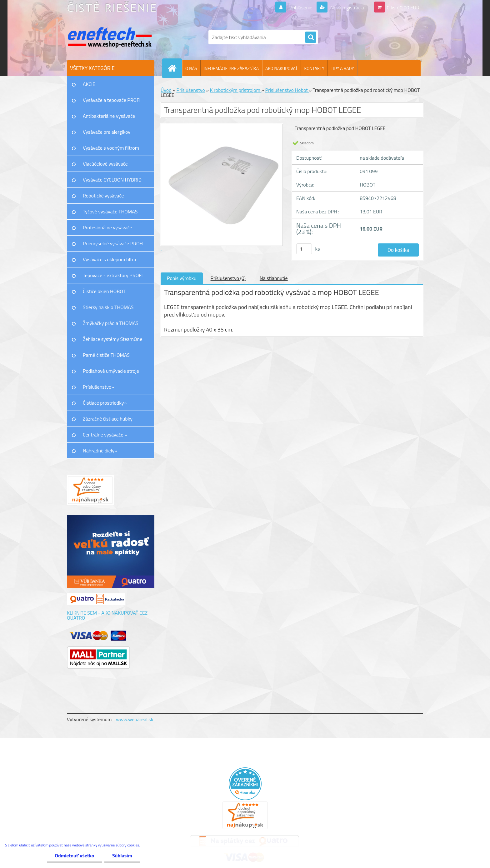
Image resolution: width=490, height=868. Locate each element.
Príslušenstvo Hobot (287, 90)
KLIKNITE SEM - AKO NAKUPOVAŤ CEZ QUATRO (107, 615)
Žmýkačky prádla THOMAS (111, 323)
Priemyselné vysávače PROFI (113, 243)
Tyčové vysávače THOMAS (110, 212)
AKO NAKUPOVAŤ (281, 68)
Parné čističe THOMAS (106, 355)
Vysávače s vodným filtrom (111, 148)
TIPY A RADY (342, 68)
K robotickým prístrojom (236, 90)
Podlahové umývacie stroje (111, 371)
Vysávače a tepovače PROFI (112, 100)
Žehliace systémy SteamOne (112, 339)
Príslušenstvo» (98, 387)
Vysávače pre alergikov (107, 132)
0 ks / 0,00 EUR (403, 7)
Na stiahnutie (274, 278)
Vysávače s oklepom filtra (110, 259)
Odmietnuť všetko (74, 856)
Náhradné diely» (100, 451)
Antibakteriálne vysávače (109, 116)
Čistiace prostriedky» (105, 403)
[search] (311, 37)
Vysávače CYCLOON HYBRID (112, 180)
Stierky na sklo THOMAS (108, 307)
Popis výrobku (182, 278)
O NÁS (191, 68)
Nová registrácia (347, 7)
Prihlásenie (301, 7)
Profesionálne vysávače (107, 227)
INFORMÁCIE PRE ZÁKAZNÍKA (231, 68)
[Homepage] (175, 68)
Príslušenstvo (190, 90)
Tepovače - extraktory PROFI (113, 275)
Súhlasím (122, 856)
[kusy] (304, 249)
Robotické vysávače (103, 196)
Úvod (166, 90)
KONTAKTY (314, 68)
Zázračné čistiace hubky (108, 419)
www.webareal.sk (135, 719)
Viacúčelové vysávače (105, 164)
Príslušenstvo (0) (228, 278)
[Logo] (110, 37)
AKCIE (89, 84)
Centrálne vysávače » (105, 435)
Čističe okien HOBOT (104, 291)
